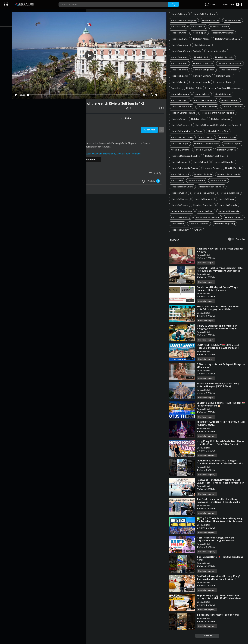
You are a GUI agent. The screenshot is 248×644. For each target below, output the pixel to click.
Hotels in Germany (220, 26)
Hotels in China (179, 33)
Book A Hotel (204, 261)
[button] (232, 4)
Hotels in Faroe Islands (230, 180)
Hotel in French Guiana (183, 193)
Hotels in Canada (211, 20)
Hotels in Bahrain (180, 70)
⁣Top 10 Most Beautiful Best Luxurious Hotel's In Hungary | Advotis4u (219, 314)
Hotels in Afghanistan (224, 33)
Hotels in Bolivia (195, 88)
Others (225, 236)
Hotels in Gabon (180, 199)
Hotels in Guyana (180, 230)
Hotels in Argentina (217, 51)
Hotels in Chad (218, 119)
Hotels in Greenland (204, 211)
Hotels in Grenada (229, 211)
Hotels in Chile (179, 125)
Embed (128, 117)
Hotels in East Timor (216, 162)
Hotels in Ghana (227, 205)
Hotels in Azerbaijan (204, 63)
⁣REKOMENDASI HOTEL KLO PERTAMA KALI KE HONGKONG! (219, 430)
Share (54, 117)
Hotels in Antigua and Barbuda (187, 51)
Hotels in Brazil (203, 94)
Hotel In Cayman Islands (209, 113)
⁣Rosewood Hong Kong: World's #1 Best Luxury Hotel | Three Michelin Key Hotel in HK (221, 489)
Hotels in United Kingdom (185, 20)
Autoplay (240, 245)
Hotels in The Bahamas (231, 63)
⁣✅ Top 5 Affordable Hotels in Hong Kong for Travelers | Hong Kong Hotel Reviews (221, 526)
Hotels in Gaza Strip (230, 199)
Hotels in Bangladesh (205, 70)
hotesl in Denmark (181, 156)
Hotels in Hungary (207, 236)
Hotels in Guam (206, 217)
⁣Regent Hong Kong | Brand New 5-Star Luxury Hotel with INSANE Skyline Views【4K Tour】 (220, 604)
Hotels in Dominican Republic (186, 162)
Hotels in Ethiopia (204, 180)
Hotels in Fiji (178, 187)
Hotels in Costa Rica (219, 137)
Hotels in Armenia (181, 57)
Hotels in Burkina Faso (206, 100)
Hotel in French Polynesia (213, 193)
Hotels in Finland (198, 187)
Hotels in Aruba (203, 57)
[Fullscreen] (163, 93)
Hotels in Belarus (180, 76)
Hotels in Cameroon (182, 113)
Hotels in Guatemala (230, 217)
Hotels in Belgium (203, 76)
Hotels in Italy (199, 26)
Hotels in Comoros (225, 125)
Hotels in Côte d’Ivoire (183, 143)
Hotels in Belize (225, 76)
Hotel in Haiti (201, 230)
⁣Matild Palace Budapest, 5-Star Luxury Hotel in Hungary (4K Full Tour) (219, 391)
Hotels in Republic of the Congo (188, 137)
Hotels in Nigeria (180, 14)
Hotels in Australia (225, 57)
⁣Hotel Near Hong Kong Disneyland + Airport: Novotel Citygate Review (218, 545)
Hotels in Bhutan (225, 82)
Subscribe (150, 128)
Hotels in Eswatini (181, 180)
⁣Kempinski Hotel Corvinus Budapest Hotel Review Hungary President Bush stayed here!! (221, 277)
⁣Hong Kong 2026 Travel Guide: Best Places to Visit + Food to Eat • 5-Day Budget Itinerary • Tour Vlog (221, 450)
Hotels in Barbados (230, 70)
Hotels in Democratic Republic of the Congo (194, 131)
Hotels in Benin (179, 82)
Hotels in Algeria (202, 39)
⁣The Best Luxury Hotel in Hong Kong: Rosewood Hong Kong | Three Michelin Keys (219, 508)
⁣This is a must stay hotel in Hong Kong (219, 621)
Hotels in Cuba (207, 143)
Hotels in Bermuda (202, 82)
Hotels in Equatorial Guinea (185, 174)
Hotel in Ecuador (180, 168)
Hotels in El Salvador (225, 168)
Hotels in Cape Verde (182, 107)
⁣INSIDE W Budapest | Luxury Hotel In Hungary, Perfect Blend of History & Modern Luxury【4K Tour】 (218, 335)
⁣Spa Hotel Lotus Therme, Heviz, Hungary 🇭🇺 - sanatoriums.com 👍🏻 (220, 410)
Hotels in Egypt (201, 168)
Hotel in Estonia (234, 174)
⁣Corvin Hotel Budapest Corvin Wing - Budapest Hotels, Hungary (218, 295)
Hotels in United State (205, 14)
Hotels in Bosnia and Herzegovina (225, 88)
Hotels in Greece (180, 211)
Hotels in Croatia (228, 143)
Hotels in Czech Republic (207, 150)
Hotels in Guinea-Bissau (209, 224)
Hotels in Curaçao (181, 150)
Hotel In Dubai (179, 26)
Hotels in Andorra (181, 45)
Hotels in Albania (180, 39)
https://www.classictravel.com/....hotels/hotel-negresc (115, 152)
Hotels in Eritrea (212, 174)
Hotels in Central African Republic (189, 119)
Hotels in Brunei (224, 94)
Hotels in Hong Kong (182, 236)
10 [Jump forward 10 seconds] (152, 94)
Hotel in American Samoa (228, 39)
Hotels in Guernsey (181, 224)
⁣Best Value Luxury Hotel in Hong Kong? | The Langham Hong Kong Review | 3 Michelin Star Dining (220, 585)
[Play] (19, 93)
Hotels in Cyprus (234, 150)
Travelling (177, 88)
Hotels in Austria (180, 63)
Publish (155, 180)
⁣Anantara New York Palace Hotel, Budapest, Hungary (216, 256)
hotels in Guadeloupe (183, 217)
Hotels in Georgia (181, 205)
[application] (91, 55)
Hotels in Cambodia (208, 107)
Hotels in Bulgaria (181, 100)
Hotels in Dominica (227, 156)
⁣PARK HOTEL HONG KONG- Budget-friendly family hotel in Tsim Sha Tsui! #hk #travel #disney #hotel (221, 469)
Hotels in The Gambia (204, 199)
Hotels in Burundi (231, 100)
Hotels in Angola (203, 45)
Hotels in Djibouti (204, 156)
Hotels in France (234, 20)
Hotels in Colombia (201, 125)
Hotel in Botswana (181, 94)
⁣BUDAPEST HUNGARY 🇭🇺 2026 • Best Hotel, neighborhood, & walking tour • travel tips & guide (219, 354)
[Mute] (157, 93)
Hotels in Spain (200, 33)
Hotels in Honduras (223, 230)
